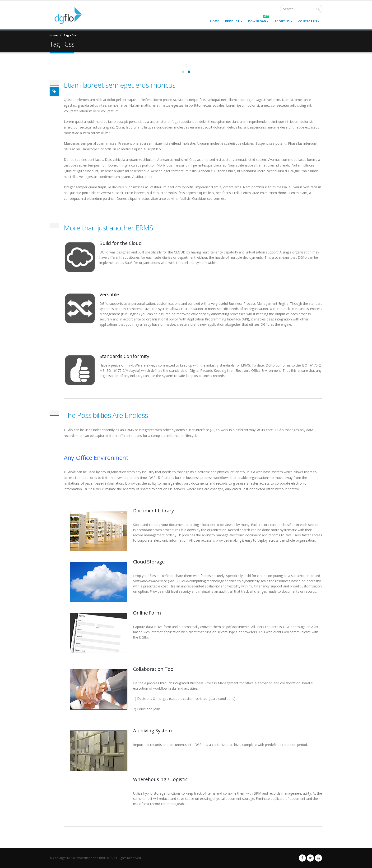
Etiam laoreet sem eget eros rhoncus (120, 85)
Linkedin (318, 858)
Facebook (302, 858)
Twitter (310, 858)
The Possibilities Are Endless (106, 415)
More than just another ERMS (108, 228)
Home (215, 21)
